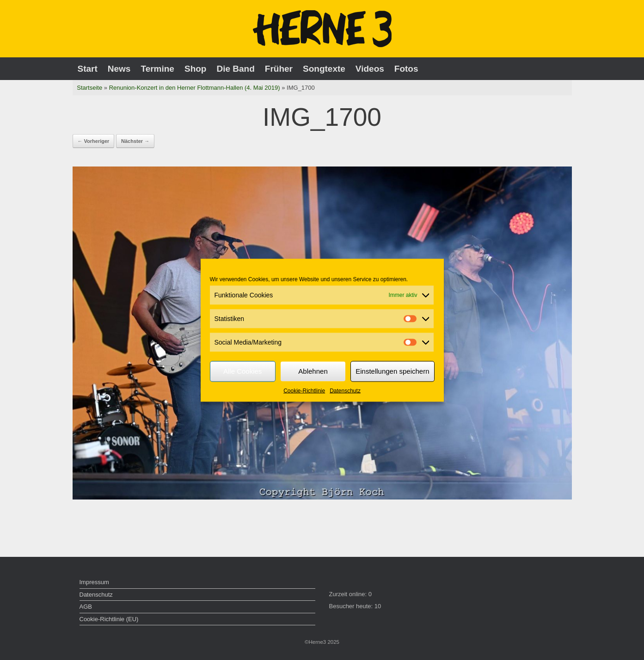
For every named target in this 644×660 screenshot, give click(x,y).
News (119, 69)
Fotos (406, 69)
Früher (279, 69)
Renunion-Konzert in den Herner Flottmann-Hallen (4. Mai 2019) (195, 88)
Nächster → (135, 141)
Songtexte (324, 69)
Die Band (235, 69)
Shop (196, 69)
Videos (370, 69)
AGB (86, 607)
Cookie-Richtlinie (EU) (109, 619)
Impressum (94, 582)
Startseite (89, 88)
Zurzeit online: (349, 594)
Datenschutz (345, 390)
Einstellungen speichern (392, 371)
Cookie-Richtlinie (304, 390)
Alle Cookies (242, 371)
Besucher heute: (352, 606)
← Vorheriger (94, 141)
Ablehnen (313, 371)
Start (88, 69)
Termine (157, 69)
